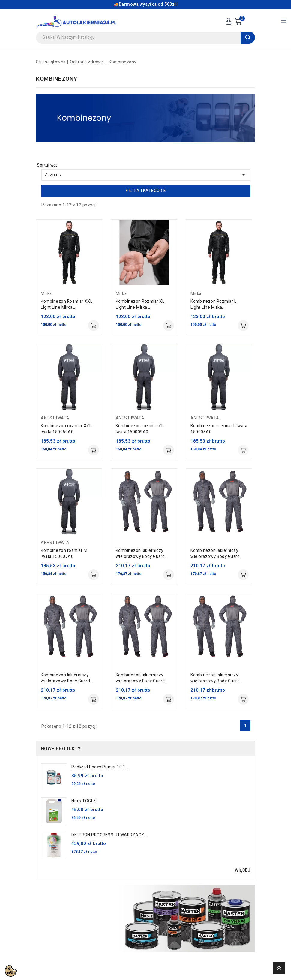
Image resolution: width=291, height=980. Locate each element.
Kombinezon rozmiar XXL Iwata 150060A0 (66, 429)
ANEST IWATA (55, 418)
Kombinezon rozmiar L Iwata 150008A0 (219, 429)
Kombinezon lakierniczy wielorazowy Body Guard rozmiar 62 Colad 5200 (215, 554)
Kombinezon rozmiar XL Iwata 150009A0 (140, 429)
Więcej (243, 870)
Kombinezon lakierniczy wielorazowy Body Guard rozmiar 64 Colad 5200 (140, 554)
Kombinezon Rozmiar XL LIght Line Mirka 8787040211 (140, 305)
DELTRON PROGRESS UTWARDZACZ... (109, 835)
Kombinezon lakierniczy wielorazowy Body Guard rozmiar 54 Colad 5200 (140, 678)
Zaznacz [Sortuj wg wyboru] (146, 175)
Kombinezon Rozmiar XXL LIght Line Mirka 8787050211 (67, 305)
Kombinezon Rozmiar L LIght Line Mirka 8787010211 (213, 305)
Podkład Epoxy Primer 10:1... (100, 767)
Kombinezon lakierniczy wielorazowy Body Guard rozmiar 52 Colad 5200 (215, 678)
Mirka (46, 294)
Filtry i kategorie (146, 191)
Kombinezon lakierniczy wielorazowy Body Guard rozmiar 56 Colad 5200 (65, 678)
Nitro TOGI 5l (84, 801)
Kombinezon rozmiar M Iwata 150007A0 (64, 554)
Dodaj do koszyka (94, 326)
